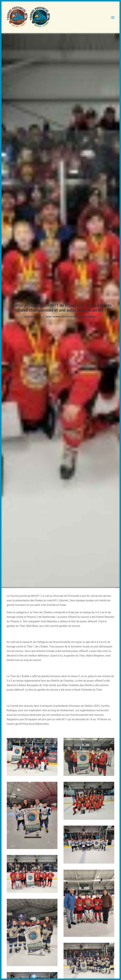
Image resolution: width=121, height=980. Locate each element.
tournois (91, 315)
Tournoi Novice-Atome (64, 315)
